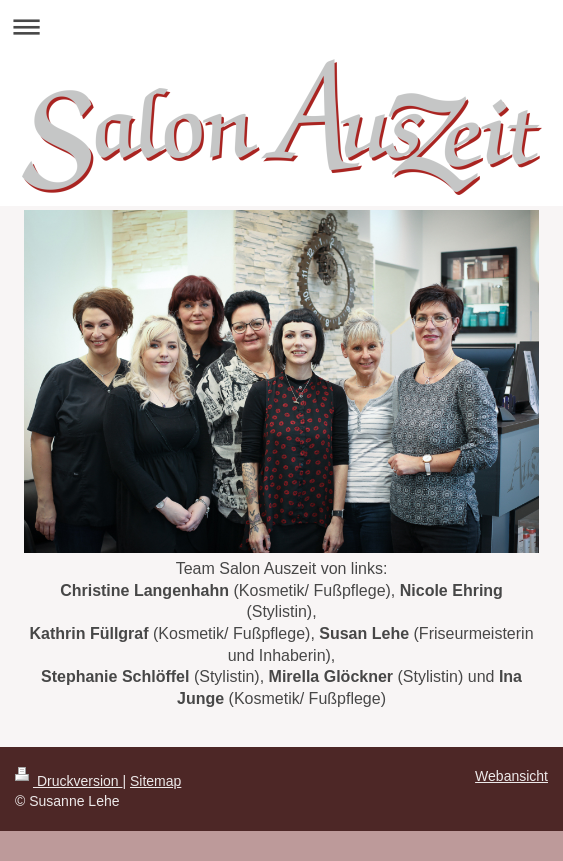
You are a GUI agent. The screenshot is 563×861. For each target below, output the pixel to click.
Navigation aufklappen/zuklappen (281, 26)
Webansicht (511, 776)
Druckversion (68, 781)
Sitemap (155, 781)
